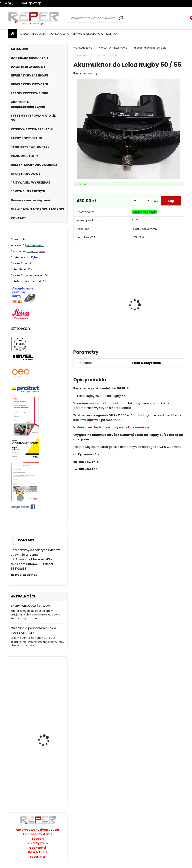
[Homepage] (12, 34)
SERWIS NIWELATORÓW (88, 34)
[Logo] (33, 18)
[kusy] (141, 201)
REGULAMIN (39, 34)
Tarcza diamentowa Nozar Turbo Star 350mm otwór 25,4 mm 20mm (87, 304)
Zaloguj (8, 3)
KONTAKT (113, 34)
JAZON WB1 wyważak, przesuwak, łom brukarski (46, 710)
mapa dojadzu (36, 251)
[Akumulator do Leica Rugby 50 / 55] (129, 129)
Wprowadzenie (83, 48)
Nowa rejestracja (31, 3)
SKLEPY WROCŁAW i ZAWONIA (32, 606)
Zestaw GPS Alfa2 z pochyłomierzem (170, 303)
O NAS (24, 34)
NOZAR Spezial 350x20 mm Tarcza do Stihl (114, 302)
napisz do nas (26, 575)
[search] (121, 18)
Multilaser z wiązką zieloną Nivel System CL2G (45, 678)
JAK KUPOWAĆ (59, 34)
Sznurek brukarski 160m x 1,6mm (141, 301)
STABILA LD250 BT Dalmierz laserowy (44, 788)
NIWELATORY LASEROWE (113, 48)
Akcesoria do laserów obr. (150, 48)
